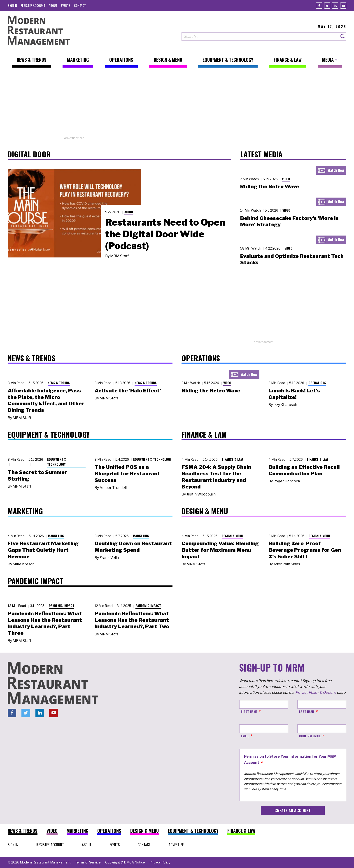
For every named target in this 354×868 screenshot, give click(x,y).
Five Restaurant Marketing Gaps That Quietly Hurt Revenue (43, 550)
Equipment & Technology (57, 462)
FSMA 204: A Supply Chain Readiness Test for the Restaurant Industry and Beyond (216, 477)
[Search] (343, 37)
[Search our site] (260, 37)
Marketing (56, 536)
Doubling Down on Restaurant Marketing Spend (133, 547)
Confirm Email (310, 736)
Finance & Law (232, 459)
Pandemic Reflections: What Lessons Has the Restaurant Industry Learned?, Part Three (45, 623)
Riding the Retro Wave (270, 186)
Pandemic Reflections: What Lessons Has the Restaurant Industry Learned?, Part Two (132, 620)
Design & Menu (232, 536)
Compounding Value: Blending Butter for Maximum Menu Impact (220, 550)
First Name (249, 711)
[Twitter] (327, 6)
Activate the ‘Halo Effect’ (128, 391)
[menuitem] (12, 5)
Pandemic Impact (62, 605)
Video (286, 179)
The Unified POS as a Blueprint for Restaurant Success (127, 474)
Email (245, 736)
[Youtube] (343, 6)
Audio (129, 212)
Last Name (307, 711)
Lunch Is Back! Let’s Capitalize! (294, 394)
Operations (317, 383)
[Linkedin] (335, 6)
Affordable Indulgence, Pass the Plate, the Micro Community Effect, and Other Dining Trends (46, 400)
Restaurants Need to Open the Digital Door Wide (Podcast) (165, 234)
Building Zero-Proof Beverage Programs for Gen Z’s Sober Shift (305, 550)
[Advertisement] (177, 104)
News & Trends (59, 383)
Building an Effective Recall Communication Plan (304, 470)
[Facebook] (319, 6)
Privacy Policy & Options (316, 692)
